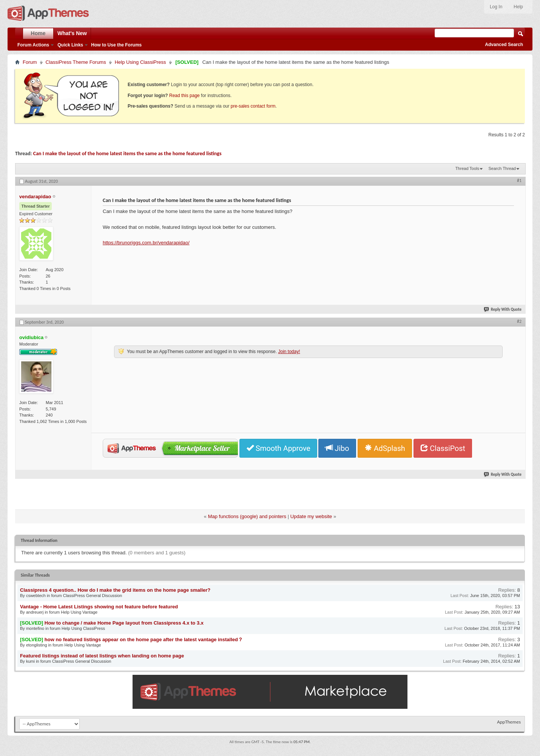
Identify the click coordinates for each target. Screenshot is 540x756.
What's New (72, 33)
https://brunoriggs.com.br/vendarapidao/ (146, 243)
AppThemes (509, 722)
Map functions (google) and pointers (247, 516)
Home (38, 33)
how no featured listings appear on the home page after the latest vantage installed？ (144, 640)
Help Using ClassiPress (140, 62)
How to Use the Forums (116, 45)
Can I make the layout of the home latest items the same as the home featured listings (127, 154)
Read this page (184, 96)
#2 (519, 321)
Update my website (311, 516)
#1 (519, 181)
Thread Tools (467, 168)
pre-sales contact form (253, 106)
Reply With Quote (503, 309)
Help (518, 7)
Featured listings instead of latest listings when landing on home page (102, 656)
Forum (30, 62)
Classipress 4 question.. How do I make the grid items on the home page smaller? (115, 590)
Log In (496, 7)
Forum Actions (33, 45)
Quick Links (70, 45)
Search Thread (502, 168)
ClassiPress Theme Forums (76, 62)
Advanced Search (504, 45)
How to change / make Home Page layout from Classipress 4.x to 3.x (124, 623)
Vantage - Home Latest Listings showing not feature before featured (99, 607)
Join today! (289, 352)
